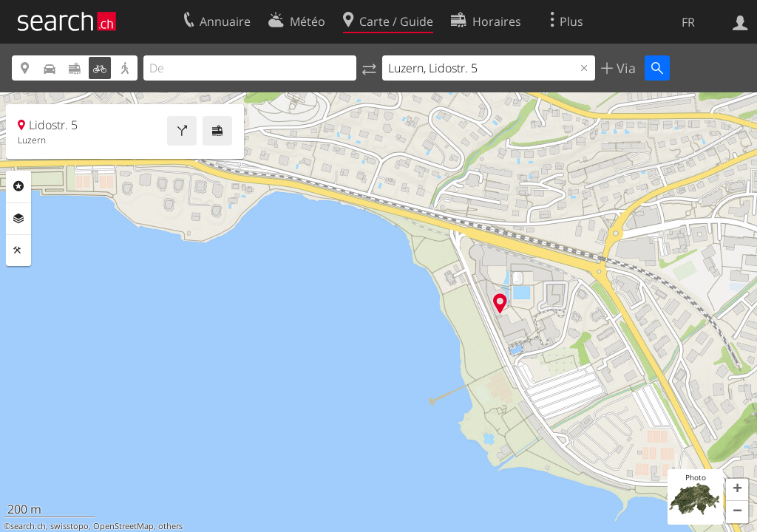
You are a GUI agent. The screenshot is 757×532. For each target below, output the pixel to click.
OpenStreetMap (123, 526)
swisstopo (69, 526)
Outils (18, 250)
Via (624, 68)
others (170, 526)
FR (688, 22)
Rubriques (18, 186)
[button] (737, 490)
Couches (18, 219)
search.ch (28, 526)
